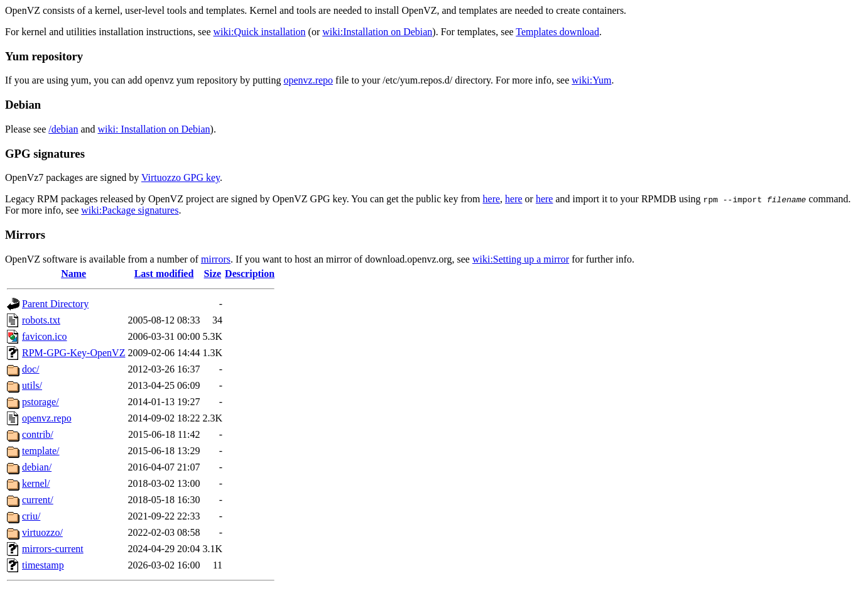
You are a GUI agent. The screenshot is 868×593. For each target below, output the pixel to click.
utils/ (32, 385)
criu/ (31, 516)
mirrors (216, 259)
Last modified (164, 274)
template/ (41, 451)
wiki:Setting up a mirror (521, 259)
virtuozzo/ (42, 532)
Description (250, 274)
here (492, 199)
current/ (38, 500)
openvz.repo (308, 80)
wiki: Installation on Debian (154, 129)
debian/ (37, 467)
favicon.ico (45, 336)
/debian (63, 129)
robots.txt (41, 320)
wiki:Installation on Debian (377, 32)
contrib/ (38, 434)
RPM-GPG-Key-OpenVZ (73, 353)
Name (73, 274)
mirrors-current (53, 549)
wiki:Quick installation (260, 32)
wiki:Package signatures (130, 210)
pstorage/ (41, 402)
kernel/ (36, 483)
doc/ (31, 369)
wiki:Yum (591, 80)
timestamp (43, 565)
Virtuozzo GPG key (181, 177)
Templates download (557, 32)
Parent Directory (55, 304)
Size (213, 274)
